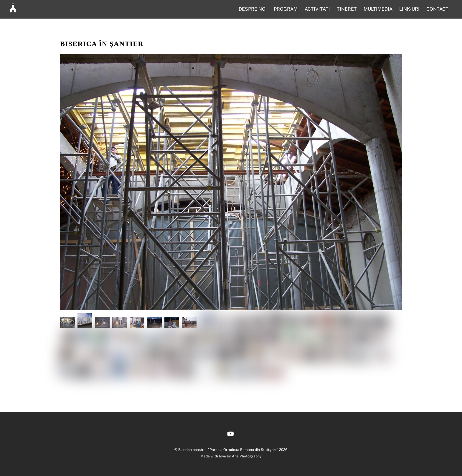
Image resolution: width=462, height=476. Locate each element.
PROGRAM (286, 9)
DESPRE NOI (253, 9)
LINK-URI (409, 9)
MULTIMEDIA (378, 9)
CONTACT (437, 9)
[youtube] (230, 433)
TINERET (347, 9)
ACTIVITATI (317, 9)
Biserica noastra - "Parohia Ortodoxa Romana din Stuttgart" (228, 450)
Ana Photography (247, 456)
